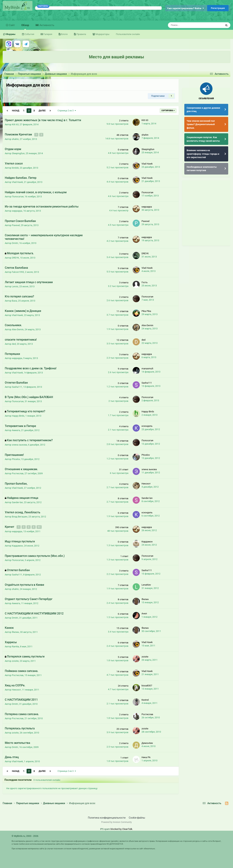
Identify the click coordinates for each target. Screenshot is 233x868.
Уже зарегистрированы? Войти (185, 8)
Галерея (48, 34)
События (29, 34)
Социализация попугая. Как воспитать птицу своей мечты (203, 139)
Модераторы (102, 34)
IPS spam (105, 829)
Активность (47, 25)
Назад (16, 111)
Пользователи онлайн (128, 34)
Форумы (11, 34)
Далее (42, 111)
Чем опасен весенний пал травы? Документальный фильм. (201, 124)
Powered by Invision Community (116, 822)
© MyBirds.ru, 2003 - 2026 (25, 836)
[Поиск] (186, 25)
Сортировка (168, 111)
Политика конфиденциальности (107, 817)
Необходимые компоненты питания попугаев (202, 169)
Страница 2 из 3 (67, 111)
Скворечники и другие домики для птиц (203, 110)
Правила (81, 34)
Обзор (25, 27)
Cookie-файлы (137, 817)
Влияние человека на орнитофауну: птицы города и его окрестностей (203, 154)
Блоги (64, 34)
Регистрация (218, 8)
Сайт (12, 25)
